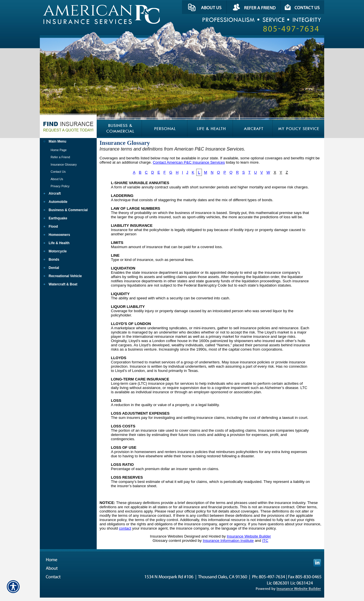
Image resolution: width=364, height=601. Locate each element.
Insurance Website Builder (249, 536)
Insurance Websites (167, 536)
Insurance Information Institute (228, 541)
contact (125, 528)
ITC (265, 541)
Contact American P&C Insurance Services (189, 162)
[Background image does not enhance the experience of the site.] (68, 142)
